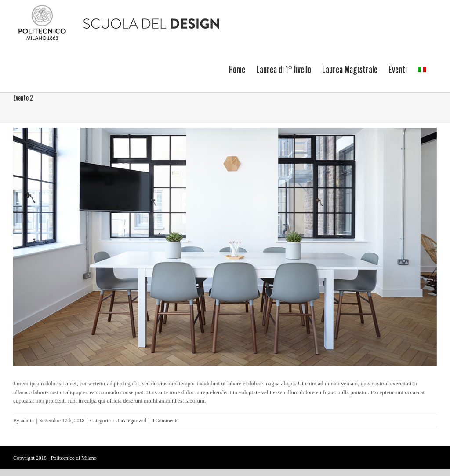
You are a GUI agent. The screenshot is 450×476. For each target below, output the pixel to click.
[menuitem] (237, 69)
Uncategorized (131, 420)
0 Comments (165, 420)
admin (27, 420)
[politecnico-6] (225, 246)
